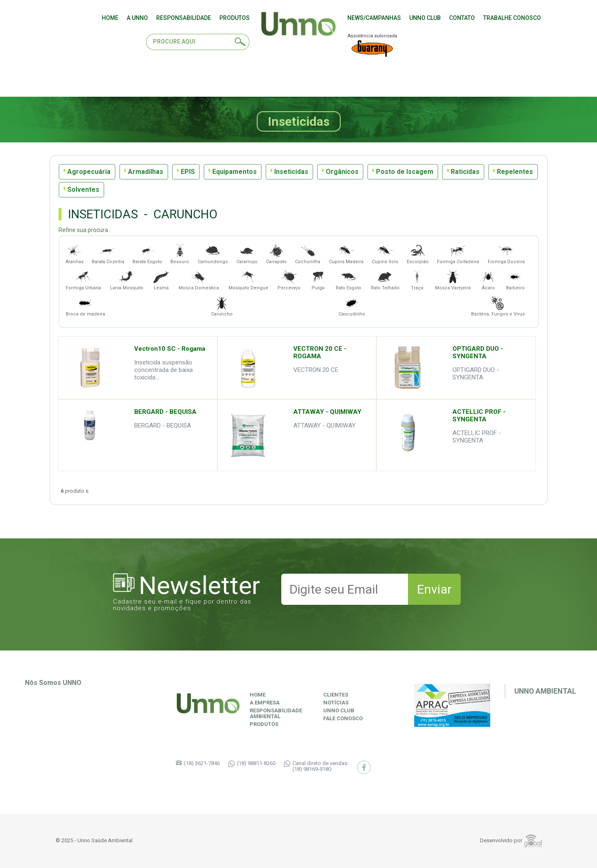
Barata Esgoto (147, 253)
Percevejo (289, 280)
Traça (417, 280)
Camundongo (213, 253)
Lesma (161, 280)
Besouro (180, 253)
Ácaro (488, 280)
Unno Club (339, 711)
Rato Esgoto (349, 280)
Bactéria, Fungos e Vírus (498, 306)
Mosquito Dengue (248, 280)
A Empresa (265, 703)
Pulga (318, 280)
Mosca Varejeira (453, 280)
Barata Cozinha (108, 253)
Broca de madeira (85, 306)
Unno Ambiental (545, 691)
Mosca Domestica (199, 280)
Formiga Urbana (83, 280)
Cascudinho (352, 306)
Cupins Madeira (346, 253)
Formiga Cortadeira (458, 253)
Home (258, 695)
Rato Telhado (385, 280)
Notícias (336, 703)
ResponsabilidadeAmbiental (276, 714)
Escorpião (418, 253)
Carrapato (276, 253)
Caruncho (222, 306)
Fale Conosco (343, 719)
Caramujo (247, 253)
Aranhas (75, 253)
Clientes (336, 695)
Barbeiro (515, 280)
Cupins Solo (385, 253)
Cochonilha (308, 253)
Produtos (264, 724)
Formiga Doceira (506, 253)
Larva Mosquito (127, 280)
